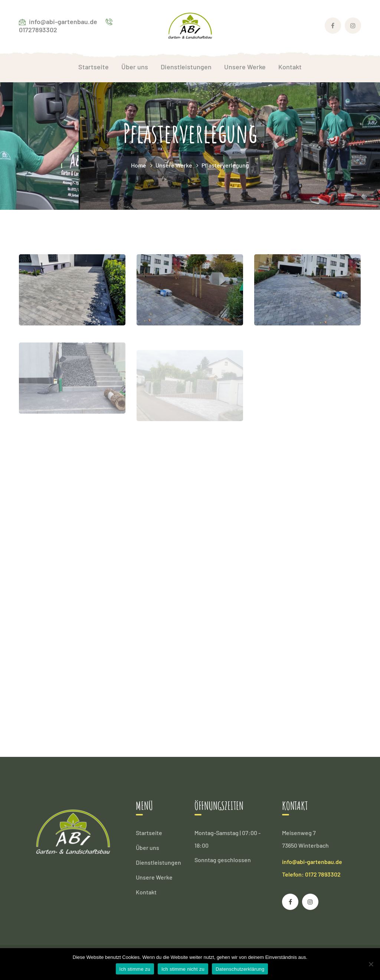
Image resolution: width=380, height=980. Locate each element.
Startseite (149, 833)
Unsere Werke (174, 165)
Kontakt (146, 892)
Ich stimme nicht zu (183, 969)
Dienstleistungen (158, 862)
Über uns (148, 847)
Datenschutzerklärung (240, 969)
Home (139, 165)
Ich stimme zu (135, 969)
